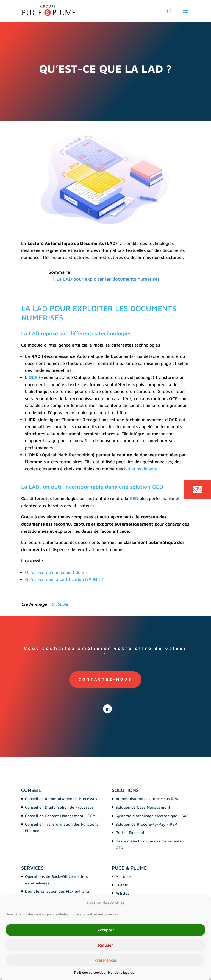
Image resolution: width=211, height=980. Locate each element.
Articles (123, 893)
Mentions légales (121, 972)
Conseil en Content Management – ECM (60, 816)
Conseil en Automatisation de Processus (61, 799)
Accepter (106, 930)
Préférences (106, 960)
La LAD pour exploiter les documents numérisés (108, 279)
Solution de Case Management (143, 807)
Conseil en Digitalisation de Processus (59, 807)
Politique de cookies (90, 972)
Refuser (105, 945)
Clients (122, 885)
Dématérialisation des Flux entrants (57, 891)
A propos (124, 876)
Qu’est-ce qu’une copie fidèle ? (56, 572)
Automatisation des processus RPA (147, 799)
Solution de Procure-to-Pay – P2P (146, 824)
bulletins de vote (141, 469)
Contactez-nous (105, 679)
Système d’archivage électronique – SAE (152, 816)
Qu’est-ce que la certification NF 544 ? (64, 579)
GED (134, 498)
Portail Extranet (130, 832)
